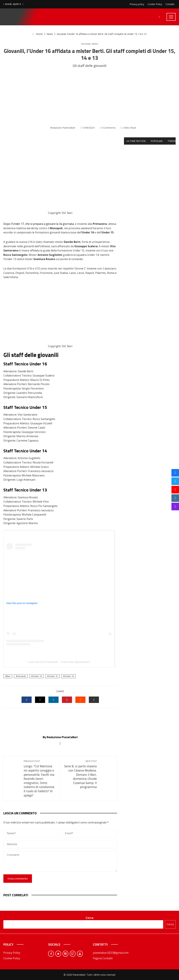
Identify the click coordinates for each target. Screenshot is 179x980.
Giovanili (86, 44)
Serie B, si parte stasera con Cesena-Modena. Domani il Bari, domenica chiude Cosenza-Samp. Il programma (80, 774)
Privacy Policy (12, 953)
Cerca (89, 918)
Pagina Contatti (103, 958)
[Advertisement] (89, 97)
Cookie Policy (12, 958)
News (95, 44)
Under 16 (69, 676)
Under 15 (53, 676)
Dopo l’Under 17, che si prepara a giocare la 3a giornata (39, 224)
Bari (8, 676)
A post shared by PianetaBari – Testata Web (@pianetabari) (59, 662)
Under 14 (37, 676)
